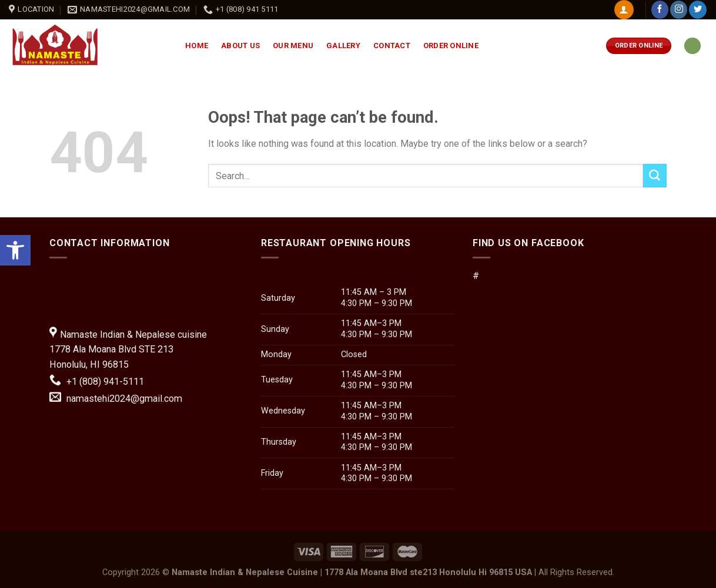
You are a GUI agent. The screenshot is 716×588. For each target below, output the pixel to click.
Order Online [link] (451, 46)
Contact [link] (392, 46)
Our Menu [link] (293, 46)
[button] (358, 276)
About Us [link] (240, 46)
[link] (15, 250)
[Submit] (655, 176)
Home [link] (197, 46)
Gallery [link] (343, 46)
